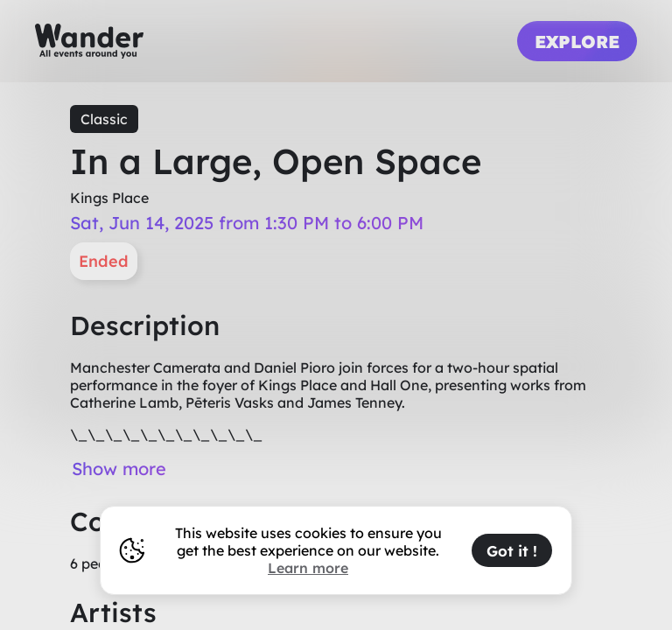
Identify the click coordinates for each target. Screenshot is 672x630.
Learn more (308, 568)
